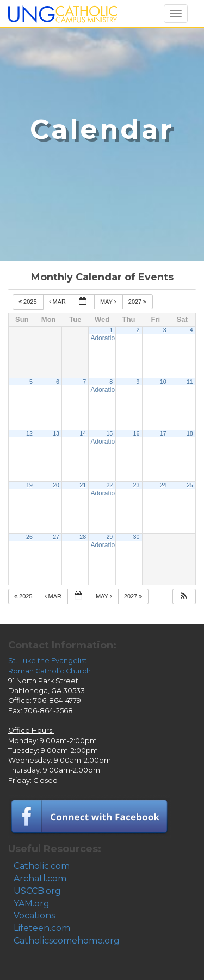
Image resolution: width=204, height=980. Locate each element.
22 (109, 485)
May (109, 302)
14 (83, 433)
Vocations (34, 915)
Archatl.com (40, 878)
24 (163, 485)
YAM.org (32, 904)
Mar (58, 302)
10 (163, 382)
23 (137, 485)
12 (29, 433)
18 (190, 433)
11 (190, 382)
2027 (138, 302)
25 (190, 485)
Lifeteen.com (42, 928)
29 (109, 537)
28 (83, 537)
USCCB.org (37, 891)
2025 (29, 302)
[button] (184, 596)
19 (29, 485)
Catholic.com (42, 866)
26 (29, 537)
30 (137, 537)
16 (137, 433)
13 (56, 433)
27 (56, 537)
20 (56, 485)
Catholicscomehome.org (67, 941)
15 (109, 433)
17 (163, 433)
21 (83, 485)
